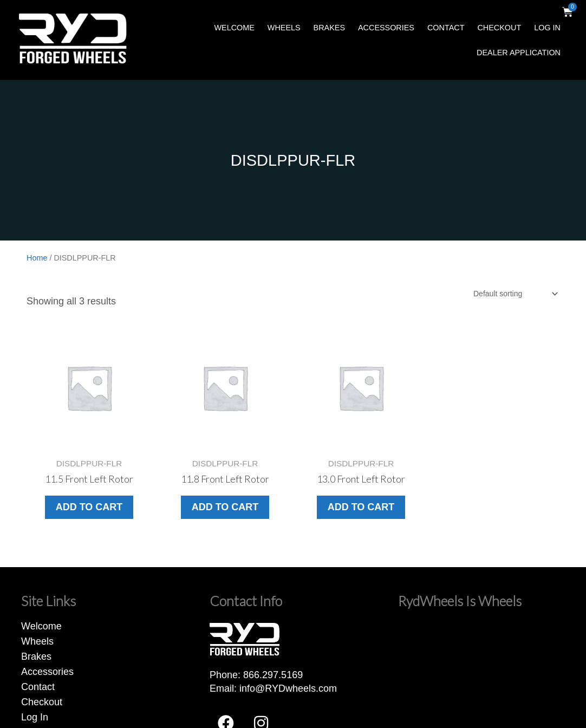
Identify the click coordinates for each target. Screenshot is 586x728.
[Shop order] (515, 294)
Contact (446, 28)
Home (37, 258)
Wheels (284, 28)
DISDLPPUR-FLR (293, 160)
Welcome (234, 28)
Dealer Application (519, 53)
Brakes (329, 28)
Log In (547, 28)
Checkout (499, 28)
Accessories (386, 28)
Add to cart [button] (89, 507)
